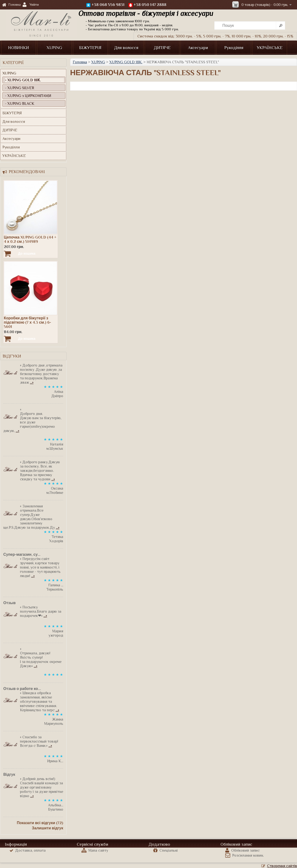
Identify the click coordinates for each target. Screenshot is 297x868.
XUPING (54, 48)
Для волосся (126, 48)
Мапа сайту (95, 850)
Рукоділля (234, 48)
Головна (11, 5)
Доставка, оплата (28, 850)
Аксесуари (198, 48)
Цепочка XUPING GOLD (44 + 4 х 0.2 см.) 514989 (30, 239)
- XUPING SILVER (20, 88)
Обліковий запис (242, 850)
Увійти (34, 5)
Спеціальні (165, 850)
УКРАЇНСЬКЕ (270, 48)
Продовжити (282, 86)
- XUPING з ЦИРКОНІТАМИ (28, 96)
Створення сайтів (279, 866)
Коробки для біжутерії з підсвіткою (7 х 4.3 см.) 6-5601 (27, 322)
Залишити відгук (48, 828)
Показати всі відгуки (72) (40, 823)
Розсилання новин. (244, 855)
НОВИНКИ (19, 48)
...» (32, 382)
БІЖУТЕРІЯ (90, 48)
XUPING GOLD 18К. (126, 62)
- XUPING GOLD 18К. (23, 80)
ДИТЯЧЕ (162, 48)
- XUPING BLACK (20, 104)
